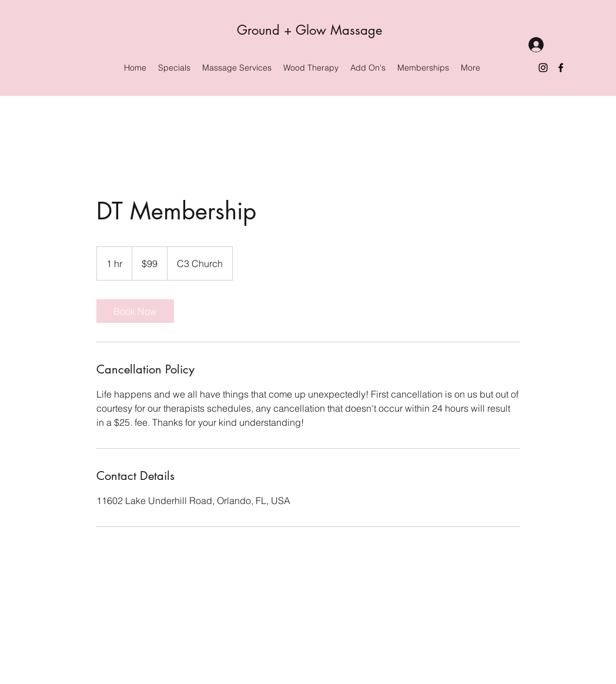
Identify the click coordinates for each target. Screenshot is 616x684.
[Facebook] (561, 68)
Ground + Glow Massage (309, 30)
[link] (135, 311)
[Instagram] (543, 68)
